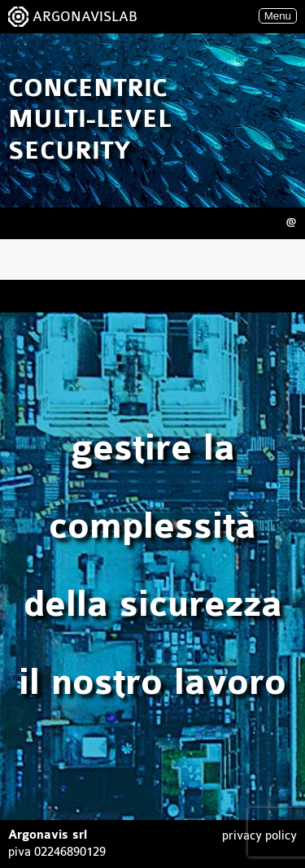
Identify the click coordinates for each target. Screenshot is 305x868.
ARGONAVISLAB (85, 17)
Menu (278, 16)
